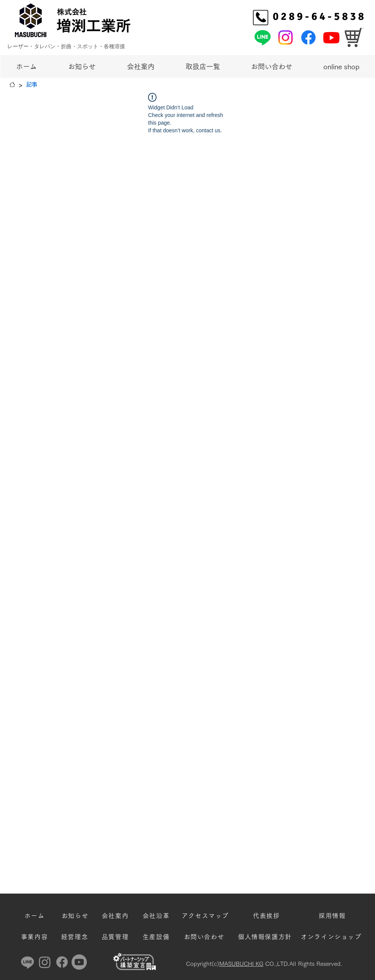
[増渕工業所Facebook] (308, 37)
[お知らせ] (76, 916)
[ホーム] (12, 85)
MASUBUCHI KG (241, 964)
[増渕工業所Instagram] (285, 37)
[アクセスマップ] (206, 916)
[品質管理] (116, 937)
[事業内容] (35, 937)
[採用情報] (333, 916)
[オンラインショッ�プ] (354, 37)
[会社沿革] (157, 916)
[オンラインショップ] (332, 937)
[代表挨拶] (267, 916)
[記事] (32, 85)
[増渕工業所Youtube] (331, 37)
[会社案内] (116, 916)
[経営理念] (75, 937)
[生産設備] (157, 937)
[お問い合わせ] (205, 937)
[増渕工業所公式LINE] (262, 37)
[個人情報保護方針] (266, 937)
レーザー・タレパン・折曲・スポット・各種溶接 (66, 46)
